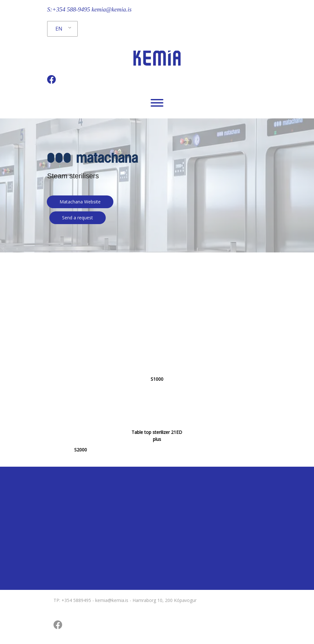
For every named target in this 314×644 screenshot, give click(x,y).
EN (59, 29)
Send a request (78, 218)
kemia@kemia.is (111, 9)
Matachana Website (80, 202)
